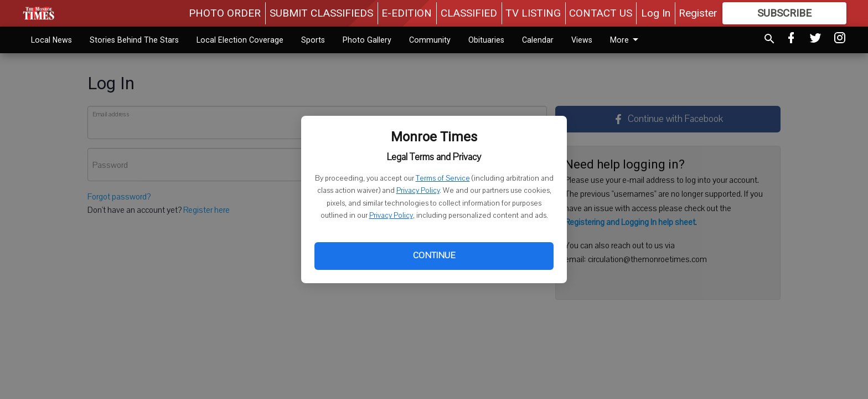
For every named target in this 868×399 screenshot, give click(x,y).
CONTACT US (601, 13)
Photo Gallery (367, 40)
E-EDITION (407, 13)
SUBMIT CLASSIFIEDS (321, 13)
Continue (434, 255)
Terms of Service (443, 178)
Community (430, 40)
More (626, 40)
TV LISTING (533, 13)
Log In (656, 13)
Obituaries (486, 40)
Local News (51, 40)
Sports (313, 40)
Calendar (538, 40)
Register (698, 13)
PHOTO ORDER (225, 13)
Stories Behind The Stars (134, 40)
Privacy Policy (418, 191)
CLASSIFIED (469, 13)
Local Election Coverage (240, 40)
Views (582, 40)
